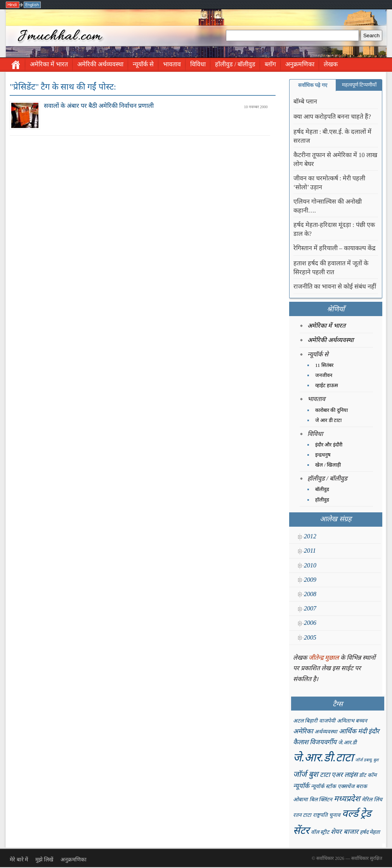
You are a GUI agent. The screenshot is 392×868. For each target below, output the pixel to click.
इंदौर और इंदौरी (329, 445)
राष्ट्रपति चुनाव (326, 815)
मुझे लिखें (44, 860)
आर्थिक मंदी (353, 731)
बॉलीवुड (322, 489)
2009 (310, 580)
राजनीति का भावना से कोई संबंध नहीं (335, 286)
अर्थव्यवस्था (326, 732)
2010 (310, 565)
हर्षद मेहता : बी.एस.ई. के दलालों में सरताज (332, 136)
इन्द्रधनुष (323, 455)
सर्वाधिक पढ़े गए (313, 85)
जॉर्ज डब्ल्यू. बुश (367, 760)
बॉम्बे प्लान (305, 101)
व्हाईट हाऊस (327, 385)
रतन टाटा (302, 815)
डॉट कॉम (368, 775)
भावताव (172, 64)
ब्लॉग (270, 64)
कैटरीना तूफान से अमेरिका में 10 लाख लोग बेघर (335, 159)
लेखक (331, 64)
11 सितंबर (324, 365)
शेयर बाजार (344, 832)
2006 (310, 623)
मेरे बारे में (19, 860)
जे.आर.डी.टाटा (323, 757)
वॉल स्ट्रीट (320, 832)
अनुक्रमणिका (300, 64)
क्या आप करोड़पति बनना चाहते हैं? (332, 117)
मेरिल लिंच (372, 800)
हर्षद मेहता (370, 832)
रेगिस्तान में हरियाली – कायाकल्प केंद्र (335, 248)
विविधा (198, 64)
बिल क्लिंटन (321, 800)
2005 (310, 637)
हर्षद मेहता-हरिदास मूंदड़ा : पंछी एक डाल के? (334, 229)
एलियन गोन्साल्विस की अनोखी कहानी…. (328, 206)
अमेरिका (303, 731)
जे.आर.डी (347, 743)
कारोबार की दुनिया (331, 410)
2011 (310, 551)
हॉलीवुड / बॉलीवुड (235, 64)
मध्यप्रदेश (347, 799)
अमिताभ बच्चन (352, 721)
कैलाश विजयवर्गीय (315, 742)
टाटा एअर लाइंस (339, 775)
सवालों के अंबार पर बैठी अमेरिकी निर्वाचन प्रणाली (99, 106)
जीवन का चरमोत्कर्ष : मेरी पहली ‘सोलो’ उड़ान (329, 183)
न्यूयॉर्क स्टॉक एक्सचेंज (333, 786)
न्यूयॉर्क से (143, 64)
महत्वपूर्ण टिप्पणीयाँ (359, 85)
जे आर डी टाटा (328, 420)
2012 (310, 536)
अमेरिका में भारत (49, 64)
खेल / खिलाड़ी (328, 465)
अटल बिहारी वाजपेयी (314, 721)
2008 (310, 594)
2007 (310, 608)
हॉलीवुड (322, 500)
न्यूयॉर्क (301, 786)
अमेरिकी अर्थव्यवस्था (100, 64)
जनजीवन (324, 375)
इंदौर (374, 731)
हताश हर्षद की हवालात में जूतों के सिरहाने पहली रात (331, 268)
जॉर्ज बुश (306, 774)
